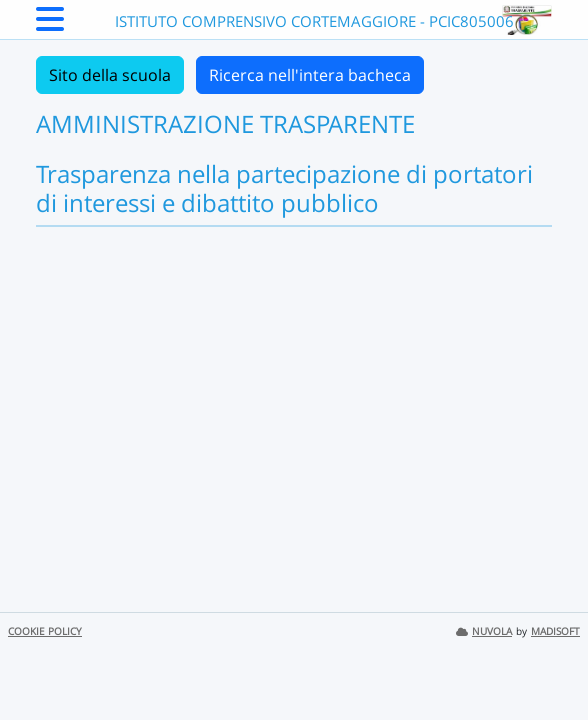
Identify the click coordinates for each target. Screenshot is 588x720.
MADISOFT (555, 631)
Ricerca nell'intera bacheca (310, 75)
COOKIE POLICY (45, 631)
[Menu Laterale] (50, 25)
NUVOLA (484, 631)
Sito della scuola (110, 75)
